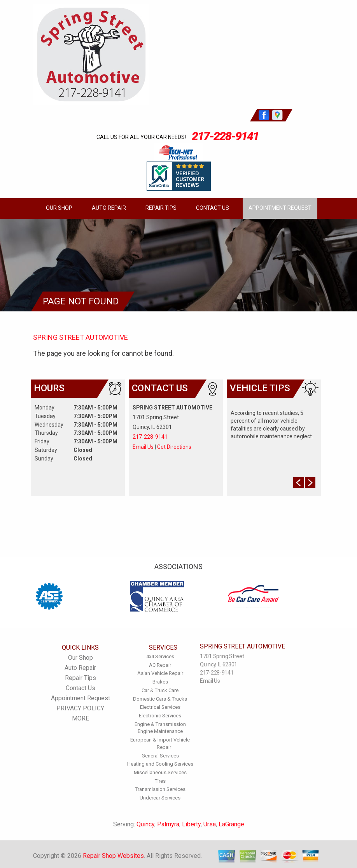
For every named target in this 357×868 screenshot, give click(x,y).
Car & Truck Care (160, 690)
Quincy (145, 824)
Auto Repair (109, 208)
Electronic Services (160, 716)
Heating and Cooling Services (160, 764)
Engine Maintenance (160, 731)
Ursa (210, 824)
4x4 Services (160, 656)
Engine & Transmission (160, 724)
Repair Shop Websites (113, 856)
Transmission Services (160, 789)
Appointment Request (280, 208)
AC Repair (160, 665)
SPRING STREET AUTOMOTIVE (80, 337)
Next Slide (310, 482)
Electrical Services (160, 707)
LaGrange (231, 824)
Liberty (191, 824)
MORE (80, 718)
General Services (160, 756)
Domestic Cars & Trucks (160, 699)
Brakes (160, 682)
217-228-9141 (225, 136)
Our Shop (59, 208)
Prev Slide (298, 482)
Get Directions (174, 447)
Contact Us (213, 208)
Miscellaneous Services (160, 772)
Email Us (143, 447)
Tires (160, 781)
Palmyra (168, 824)
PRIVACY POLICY (80, 708)
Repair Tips (161, 208)
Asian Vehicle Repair (160, 673)
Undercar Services (160, 798)
